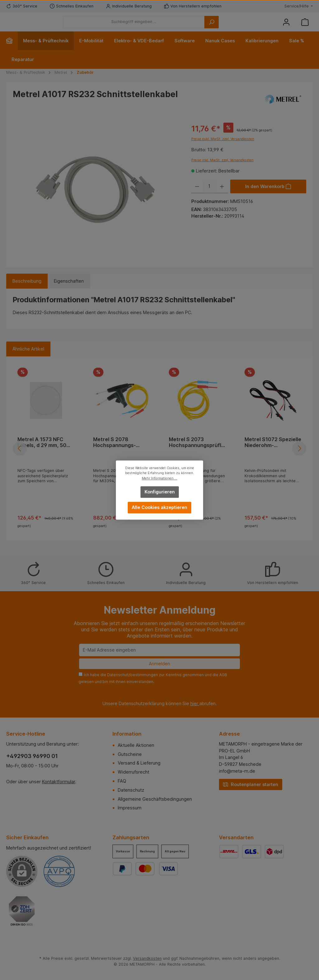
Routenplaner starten (251, 784)
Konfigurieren (160, 492)
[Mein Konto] (286, 27)
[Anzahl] (210, 196)
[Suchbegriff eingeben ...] (168, 27)
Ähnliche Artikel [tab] (28, 358)
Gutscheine (130, 754)
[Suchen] (246, 27)
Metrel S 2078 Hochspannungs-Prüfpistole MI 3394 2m (121, 452)
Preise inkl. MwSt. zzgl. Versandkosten (222, 170)
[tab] (27, 291)
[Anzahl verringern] (197, 196)
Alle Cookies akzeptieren (159, 507)
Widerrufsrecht (133, 772)
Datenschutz (131, 790)
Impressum (130, 808)
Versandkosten (147, 958)
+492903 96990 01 (32, 756)
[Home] (12, 50)
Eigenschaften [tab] (69, 291)
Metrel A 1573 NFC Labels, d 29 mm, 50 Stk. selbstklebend (42, 452)
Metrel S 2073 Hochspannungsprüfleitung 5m (197, 452)
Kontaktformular (59, 782)
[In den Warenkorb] (268, 196)
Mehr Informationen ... (159, 478)
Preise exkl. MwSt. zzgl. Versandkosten (223, 148)
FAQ (122, 781)
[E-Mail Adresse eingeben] (159, 650)
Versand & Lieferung (139, 763)
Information (127, 734)
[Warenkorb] (305, 27)
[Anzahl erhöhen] (222, 196)
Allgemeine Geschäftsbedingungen (155, 799)
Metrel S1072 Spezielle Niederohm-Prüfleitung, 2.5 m (273, 452)
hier (195, 703)
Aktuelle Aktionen (136, 745)
